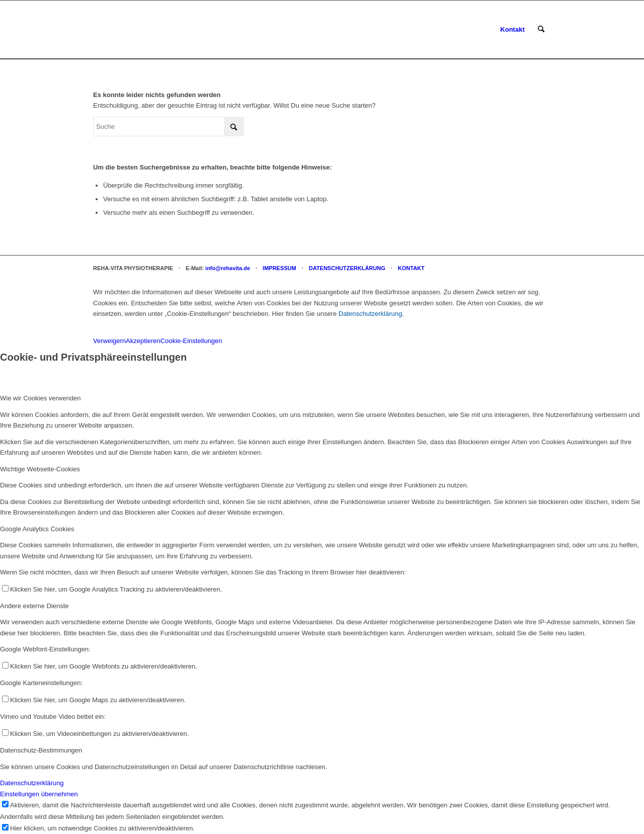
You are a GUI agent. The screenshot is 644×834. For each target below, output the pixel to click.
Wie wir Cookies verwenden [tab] (40, 398)
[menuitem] (512, 30)
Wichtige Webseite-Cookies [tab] (40, 469)
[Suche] (541, 30)
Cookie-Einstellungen (191, 341)
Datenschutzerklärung (370, 314)
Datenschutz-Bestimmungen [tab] (41, 750)
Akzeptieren (143, 341)
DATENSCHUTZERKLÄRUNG (347, 268)
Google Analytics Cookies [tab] (37, 529)
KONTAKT (411, 268)
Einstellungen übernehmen (39, 794)
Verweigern (109, 341)
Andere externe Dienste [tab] (34, 606)
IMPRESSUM (279, 268)
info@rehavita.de (228, 268)
